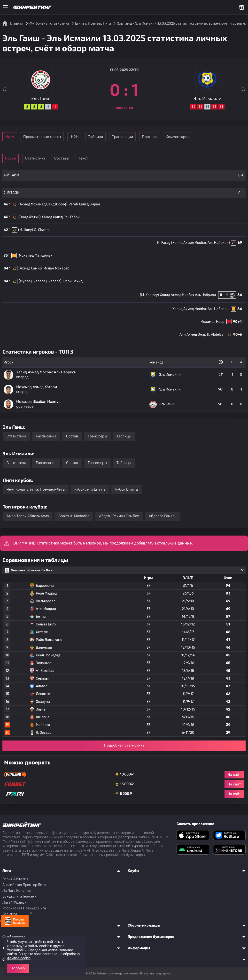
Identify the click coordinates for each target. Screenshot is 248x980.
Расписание (46, 436)
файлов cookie (19, 958)
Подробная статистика (124, 745)
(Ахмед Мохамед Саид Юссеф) (43, 204)
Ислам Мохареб (56, 268)
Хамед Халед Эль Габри (61, 217)
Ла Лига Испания (17, 891)
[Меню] (5, 7)
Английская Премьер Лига (24, 885)
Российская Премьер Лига (24, 908)
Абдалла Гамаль (162, 516)
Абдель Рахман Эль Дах (119, 516)
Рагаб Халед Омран (84, 204)
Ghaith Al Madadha (74, 516)
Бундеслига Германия (20, 897)
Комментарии (231, 137)
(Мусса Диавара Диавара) (40, 281)
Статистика (51, 158)
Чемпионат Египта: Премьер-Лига (36, 489)
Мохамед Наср (212, 322)
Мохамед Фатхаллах (36, 256)
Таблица (131, 137)
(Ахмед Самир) (31, 268)
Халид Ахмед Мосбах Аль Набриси (188, 295)
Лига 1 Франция (15, 903)
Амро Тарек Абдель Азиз (28, 516)
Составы (84, 158)
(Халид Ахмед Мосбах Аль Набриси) (201, 243)
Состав (72, 436)
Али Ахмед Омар (193, 335)
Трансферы (97, 436)
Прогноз (198, 137)
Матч (17, 137)
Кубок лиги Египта (90, 489)
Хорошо (18, 968)
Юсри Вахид (73, 281)
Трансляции (164, 137)
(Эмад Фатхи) (30, 217)
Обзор (17, 158)
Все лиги (10, 914)
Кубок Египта (127, 489)
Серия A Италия (15, 879)
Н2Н (97, 137)
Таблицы (124, 436)
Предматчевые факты (57, 137)
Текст (118, 158)
